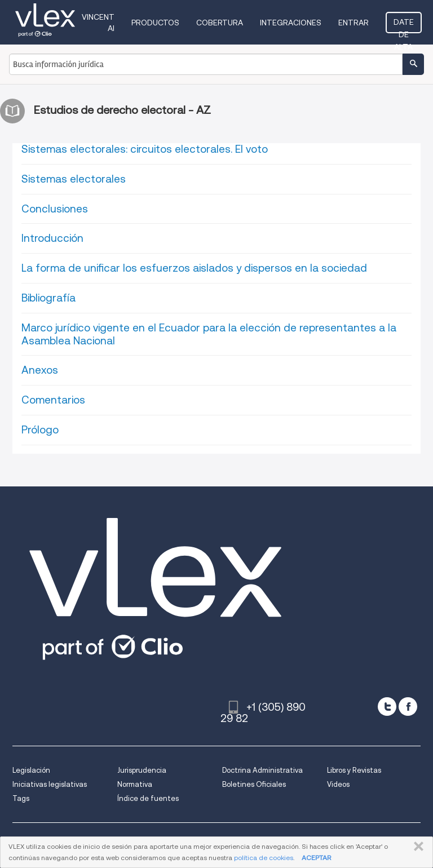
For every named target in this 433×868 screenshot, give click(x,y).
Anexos (40, 370)
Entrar (354, 23)
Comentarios (53, 400)
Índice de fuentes (148, 798)
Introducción (52, 238)
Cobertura (220, 23)
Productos (155, 23)
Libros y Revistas (354, 770)
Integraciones (291, 23)
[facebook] (408, 707)
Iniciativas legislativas (50, 784)
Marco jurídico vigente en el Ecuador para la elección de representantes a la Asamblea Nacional (209, 334)
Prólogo (40, 430)
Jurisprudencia (142, 770)
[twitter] (387, 707)
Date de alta (404, 25)
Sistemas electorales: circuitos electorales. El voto (145, 149)
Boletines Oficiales (254, 784)
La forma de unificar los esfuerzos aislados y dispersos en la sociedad (194, 268)
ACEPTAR (316, 858)
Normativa (135, 784)
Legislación (31, 770)
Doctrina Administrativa (262, 770)
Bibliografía (48, 298)
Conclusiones (55, 209)
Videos (338, 784)
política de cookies (264, 858)
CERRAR (416, 847)
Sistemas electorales (74, 179)
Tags (21, 798)
